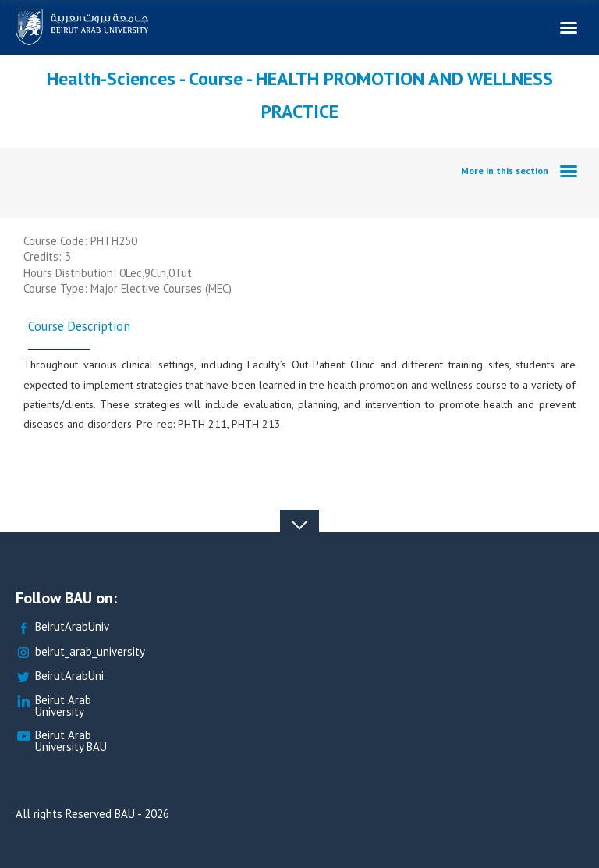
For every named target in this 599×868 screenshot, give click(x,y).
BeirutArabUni (60, 676)
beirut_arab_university (80, 652)
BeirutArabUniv (62, 627)
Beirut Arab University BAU (61, 742)
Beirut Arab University (53, 706)
